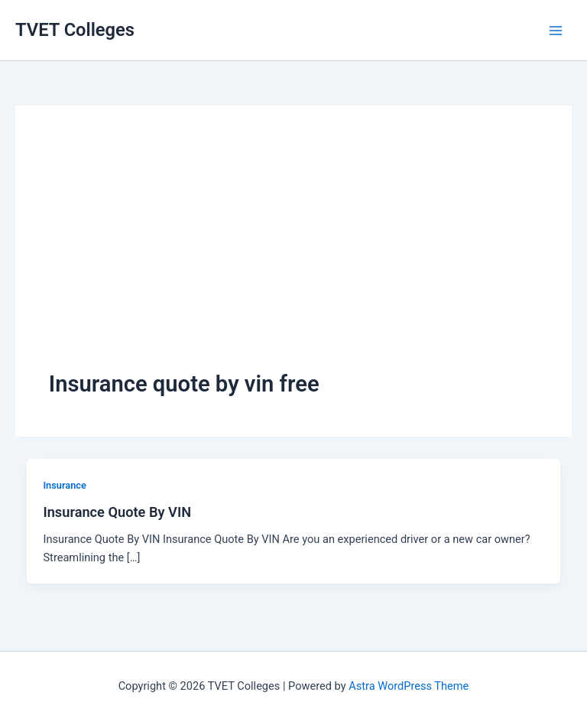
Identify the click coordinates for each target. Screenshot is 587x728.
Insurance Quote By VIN (117, 512)
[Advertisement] (293, 254)
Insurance (64, 485)
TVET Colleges (75, 30)
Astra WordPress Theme (409, 686)
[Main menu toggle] (556, 31)
